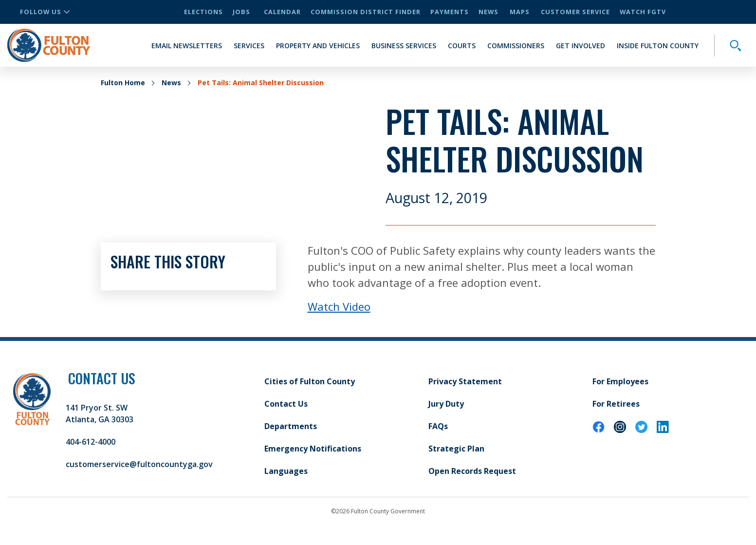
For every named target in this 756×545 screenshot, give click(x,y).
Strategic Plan (456, 449)
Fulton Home (123, 83)
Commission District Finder (366, 12)
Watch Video (339, 306)
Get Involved (581, 46)
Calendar (282, 12)
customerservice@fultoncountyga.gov (139, 464)
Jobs (241, 12)
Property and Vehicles (318, 46)
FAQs (438, 426)
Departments (291, 426)
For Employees (620, 381)
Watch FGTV (643, 12)
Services (249, 46)
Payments (450, 12)
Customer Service (575, 12)
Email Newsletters (187, 46)
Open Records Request (472, 471)
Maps (520, 12)
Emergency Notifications (313, 449)
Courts (462, 46)
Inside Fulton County (658, 46)
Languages (286, 471)
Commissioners (516, 46)
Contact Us (286, 404)
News (489, 12)
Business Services (404, 46)
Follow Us (45, 12)
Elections (203, 12)
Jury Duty (446, 404)
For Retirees (616, 404)
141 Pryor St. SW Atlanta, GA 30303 (100, 413)
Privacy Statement (465, 381)
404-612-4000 (91, 442)
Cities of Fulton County (310, 381)
